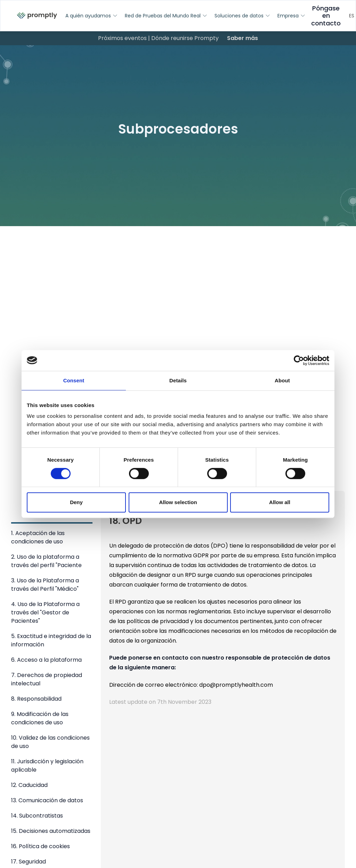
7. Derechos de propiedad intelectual (47, 679)
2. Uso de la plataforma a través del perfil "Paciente (46, 561)
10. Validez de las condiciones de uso (50, 742)
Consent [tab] (74, 380)
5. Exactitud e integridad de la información (51, 640)
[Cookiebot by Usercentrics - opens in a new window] (299, 360)
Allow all (280, 502)
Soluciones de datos (242, 16)
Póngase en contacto (326, 16)
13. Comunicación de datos (47, 800)
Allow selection (178, 502)
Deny (76, 502)
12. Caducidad (29, 785)
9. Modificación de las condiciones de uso (40, 718)
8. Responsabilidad (36, 699)
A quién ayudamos (92, 16)
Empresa (292, 16)
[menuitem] (37, 16)
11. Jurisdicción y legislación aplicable (47, 766)
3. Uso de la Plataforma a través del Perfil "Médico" (45, 585)
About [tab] (282, 380)
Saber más (242, 38)
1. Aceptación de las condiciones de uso (38, 537)
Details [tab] (178, 380)
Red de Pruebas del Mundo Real (166, 16)
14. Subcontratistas (37, 816)
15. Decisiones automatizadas (51, 831)
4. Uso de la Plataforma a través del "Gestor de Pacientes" (45, 612)
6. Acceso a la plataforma (46, 660)
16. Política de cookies (41, 846)
